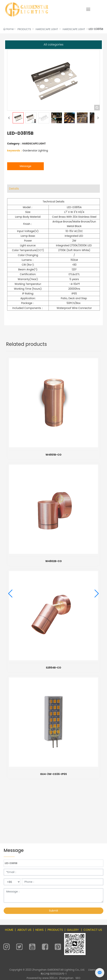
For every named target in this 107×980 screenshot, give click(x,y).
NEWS (39, 930)
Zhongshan (66, 978)
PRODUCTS (24, 29)
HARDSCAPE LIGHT (47, 29)
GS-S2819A (53, 455)
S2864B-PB (53, 711)
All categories (53, 45)
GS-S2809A (53, 605)
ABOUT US (24, 930)
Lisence (93, 970)
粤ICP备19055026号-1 (53, 974)
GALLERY (73, 930)
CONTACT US (93, 930)
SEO (78, 978)
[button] (10, 594)
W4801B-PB (53, 818)
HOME (9, 930)
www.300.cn (50, 978)
